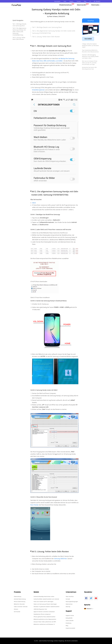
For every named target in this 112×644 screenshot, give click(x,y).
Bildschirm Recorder (19, 604)
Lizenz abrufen (70, 621)
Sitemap (68, 607)
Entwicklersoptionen (39, 90)
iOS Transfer (17, 612)
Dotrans (16, 609)
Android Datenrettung (20, 599)
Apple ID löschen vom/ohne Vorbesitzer (44, 612)
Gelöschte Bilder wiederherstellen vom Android (46, 599)
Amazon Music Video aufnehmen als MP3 (45, 622)
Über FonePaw (70, 596)
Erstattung (68, 623)
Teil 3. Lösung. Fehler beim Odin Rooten (19, 38)
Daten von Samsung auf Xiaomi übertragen (45, 604)
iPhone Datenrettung (20, 602)
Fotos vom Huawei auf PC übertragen (44, 602)
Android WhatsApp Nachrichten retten (44, 596)
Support (71, 1)
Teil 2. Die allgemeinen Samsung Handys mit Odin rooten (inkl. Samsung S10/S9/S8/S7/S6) (19, 32)
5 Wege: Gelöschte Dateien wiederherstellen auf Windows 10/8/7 (90, 46)
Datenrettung (18, 596)
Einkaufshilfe (69, 618)
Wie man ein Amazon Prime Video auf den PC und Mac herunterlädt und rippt (90, 63)
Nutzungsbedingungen (72, 602)
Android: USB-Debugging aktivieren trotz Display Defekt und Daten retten (90, 56)
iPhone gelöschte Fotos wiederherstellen (44, 617)
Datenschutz (69, 604)
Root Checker (35, 505)
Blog (85, 1)
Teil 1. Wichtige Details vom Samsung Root (19, 25)
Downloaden (57, 1)
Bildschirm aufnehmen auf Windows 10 (44, 624)
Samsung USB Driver (61, 559)
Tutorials (79, 1)
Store (65, 1)
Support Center (70, 615)
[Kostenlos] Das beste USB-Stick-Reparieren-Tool (89, 68)
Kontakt (68, 599)
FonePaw (91, 21)
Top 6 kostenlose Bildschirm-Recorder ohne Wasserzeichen (90, 51)
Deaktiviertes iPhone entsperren (42, 614)
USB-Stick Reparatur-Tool (40, 609)
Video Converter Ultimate (21, 607)
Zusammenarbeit (70, 628)
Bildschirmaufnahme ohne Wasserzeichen (45, 619)
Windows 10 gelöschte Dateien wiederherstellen (47, 607)
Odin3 (34, 203)
